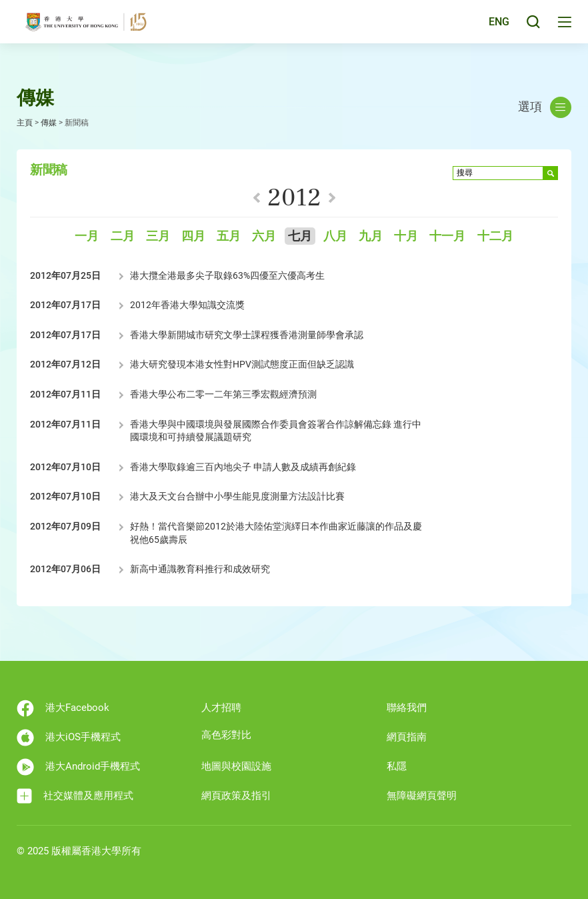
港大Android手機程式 (78, 767)
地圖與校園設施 (236, 766)
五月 (229, 236)
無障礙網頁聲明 (422, 796)
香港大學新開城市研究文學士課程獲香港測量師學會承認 (247, 335)
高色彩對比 (226, 735)
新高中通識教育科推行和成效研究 (200, 569)
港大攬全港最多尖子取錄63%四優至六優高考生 (227, 275)
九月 (371, 236)
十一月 (447, 236)
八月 (335, 236)
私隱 (397, 766)
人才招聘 (221, 708)
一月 (87, 236)
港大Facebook (63, 708)
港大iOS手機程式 (69, 738)
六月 (264, 236)
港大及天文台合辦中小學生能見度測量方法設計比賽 (237, 496)
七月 (300, 236)
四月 (193, 236)
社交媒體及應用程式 (75, 796)
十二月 (495, 236)
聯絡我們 (407, 708)
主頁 (25, 123)
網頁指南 (407, 737)
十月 (406, 236)
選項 (545, 107)
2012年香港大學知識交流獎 (187, 305)
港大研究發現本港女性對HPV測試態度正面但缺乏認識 (242, 364)
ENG (497, 29)
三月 (158, 236)
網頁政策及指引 (236, 796)
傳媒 (49, 123)
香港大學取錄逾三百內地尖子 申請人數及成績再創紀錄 (243, 467)
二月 (123, 236)
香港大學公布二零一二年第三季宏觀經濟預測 (223, 394)
